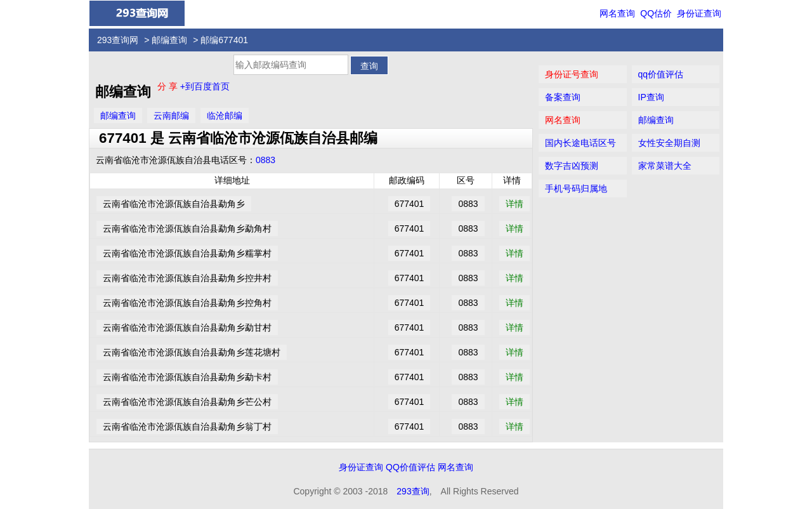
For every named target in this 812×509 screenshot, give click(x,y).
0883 (265, 160)
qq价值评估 (661, 74)
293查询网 (118, 40)
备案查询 (563, 97)
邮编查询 (169, 40)
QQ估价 (656, 13)
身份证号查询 (572, 74)
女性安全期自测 (669, 143)
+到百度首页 (205, 86)
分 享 (169, 86)
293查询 (413, 491)
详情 (514, 204)
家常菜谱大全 (665, 166)
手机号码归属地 (576, 188)
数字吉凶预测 (572, 166)
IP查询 (651, 97)
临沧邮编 (225, 116)
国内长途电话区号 (580, 143)
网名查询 (617, 13)
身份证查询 (699, 13)
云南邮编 (171, 116)
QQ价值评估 (410, 467)
